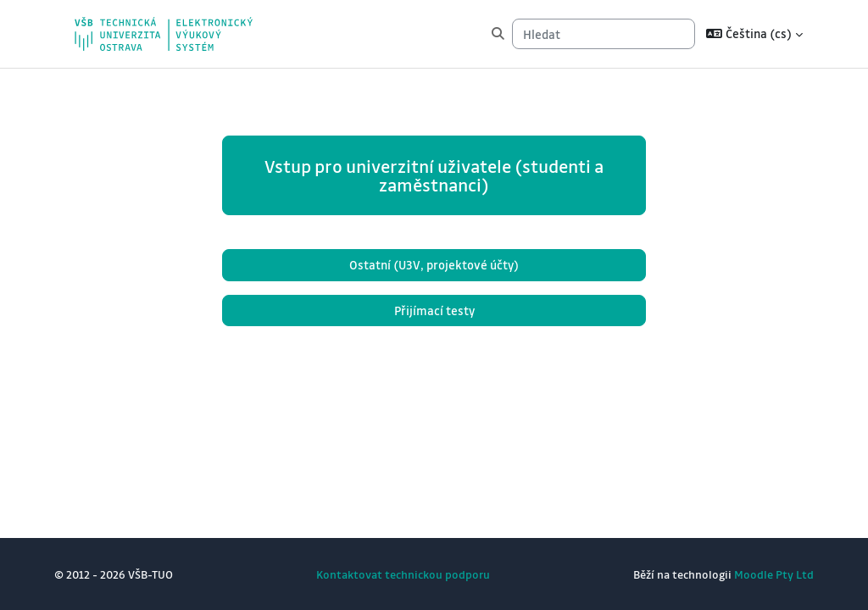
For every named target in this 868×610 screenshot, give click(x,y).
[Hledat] (604, 34)
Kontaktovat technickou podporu (403, 574)
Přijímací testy (434, 311)
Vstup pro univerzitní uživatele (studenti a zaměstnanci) (434, 175)
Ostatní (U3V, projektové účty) (434, 265)
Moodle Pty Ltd (774, 574)
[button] (754, 34)
